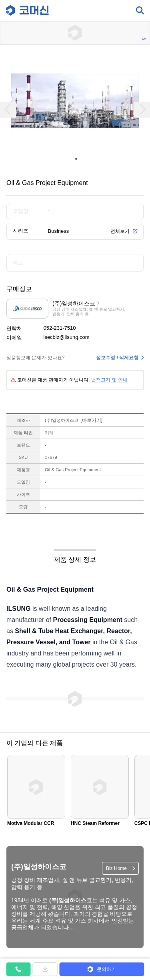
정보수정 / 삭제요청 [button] (117, 358)
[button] (102, 969)
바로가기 (91, 420)
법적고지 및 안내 (109, 380)
